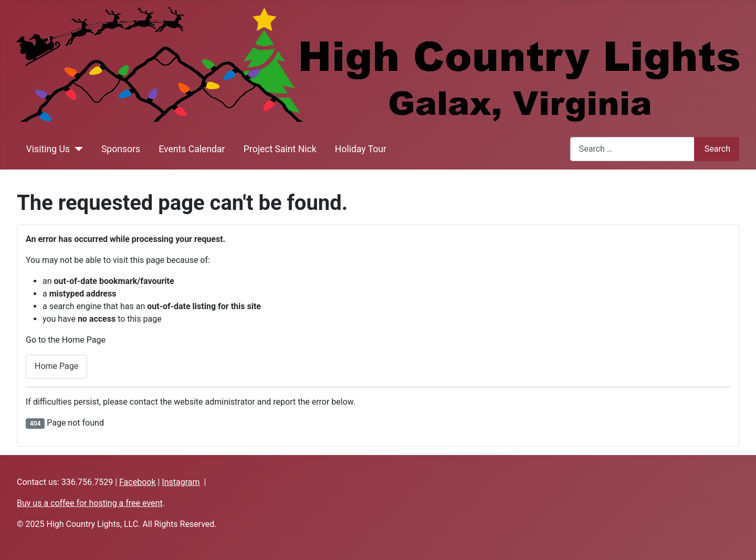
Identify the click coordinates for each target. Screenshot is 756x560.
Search (717, 149)
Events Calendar (192, 149)
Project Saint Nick (280, 149)
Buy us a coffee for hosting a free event (90, 503)
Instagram (181, 482)
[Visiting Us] (76, 149)
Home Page (56, 366)
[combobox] (632, 149)
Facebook (137, 482)
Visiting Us (48, 149)
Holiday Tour (361, 149)
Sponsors (121, 149)
